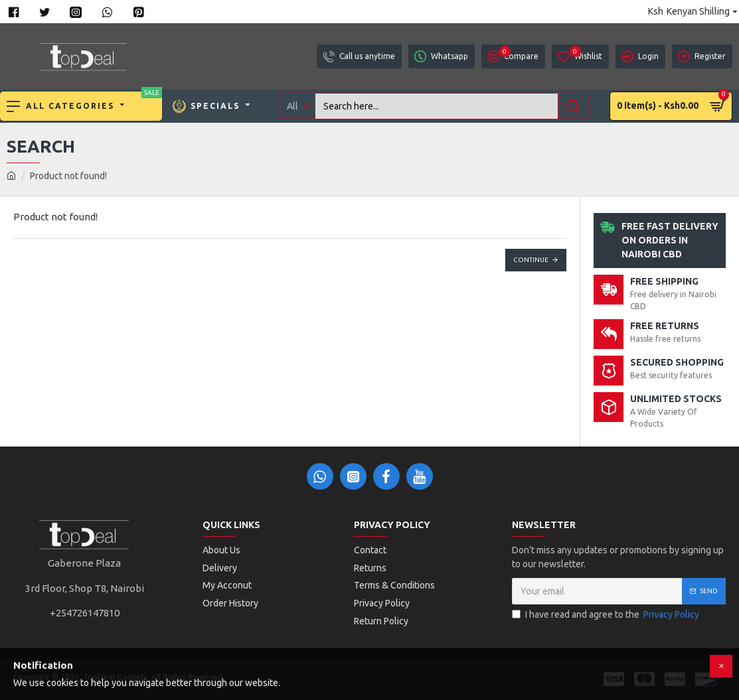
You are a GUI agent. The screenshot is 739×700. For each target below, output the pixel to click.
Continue (531, 260)
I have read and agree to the (607, 615)
